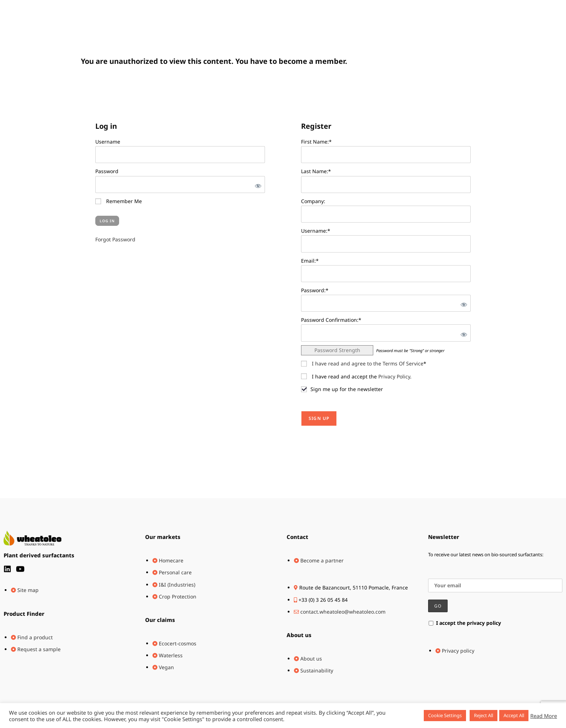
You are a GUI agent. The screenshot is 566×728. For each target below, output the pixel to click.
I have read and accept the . (356, 376)
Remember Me (119, 201)
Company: (313, 201)
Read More (544, 716)
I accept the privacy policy (465, 623)
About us (299, 635)
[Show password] (257, 185)
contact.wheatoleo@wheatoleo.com (343, 612)
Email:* (310, 261)
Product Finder (24, 614)
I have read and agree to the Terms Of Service (368, 363)
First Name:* (316, 142)
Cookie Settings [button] (445, 715)
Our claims (160, 620)
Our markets (163, 537)
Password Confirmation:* (331, 320)
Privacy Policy (394, 376)
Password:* (315, 290)
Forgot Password (115, 239)
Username (108, 142)
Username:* (316, 231)
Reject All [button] (484, 715)
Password (107, 171)
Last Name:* (316, 171)
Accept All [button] (514, 715)
